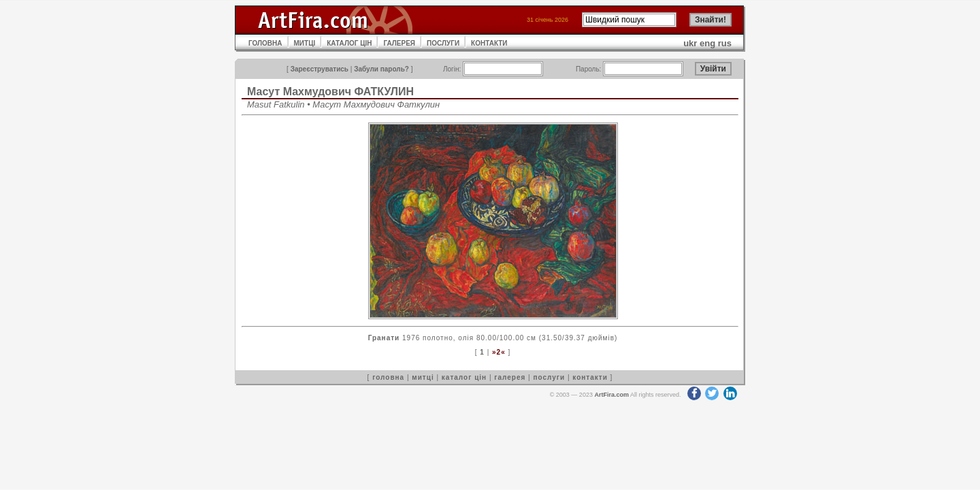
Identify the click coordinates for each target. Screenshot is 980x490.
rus (725, 43)
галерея (510, 377)
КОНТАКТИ (489, 43)
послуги (549, 377)
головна (388, 377)
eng (707, 43)
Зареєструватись (320, 69)
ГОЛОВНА (265, 43)
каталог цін (464, 377)
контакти (590, 377)
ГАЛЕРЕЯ (399, 43)
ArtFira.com (611, 395)
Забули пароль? (381, 69)
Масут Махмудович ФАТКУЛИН (330, 92)
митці (423, 377)
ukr (690, 43)
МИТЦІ (305, 43)
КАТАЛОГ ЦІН (349, 43)
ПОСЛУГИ (443, 43)
